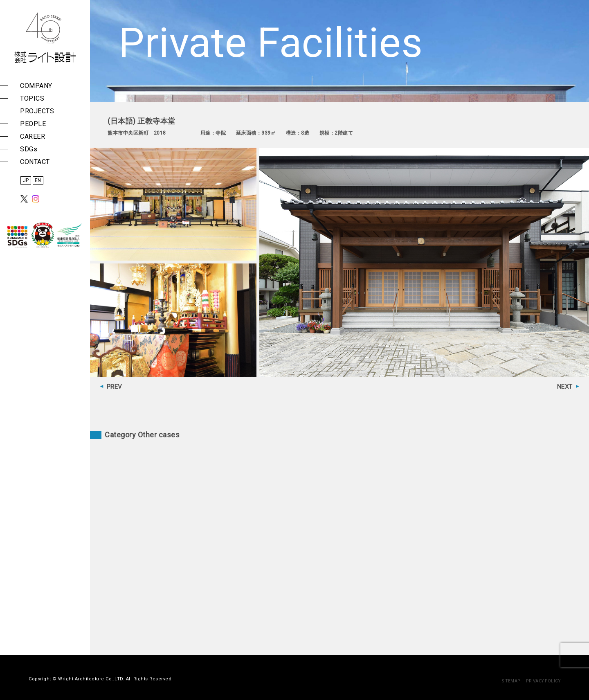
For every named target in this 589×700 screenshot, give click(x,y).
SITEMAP (511, 681)
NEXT (565, 387)
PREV (115, 387)
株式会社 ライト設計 (45, 38)
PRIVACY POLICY (543, 681)
